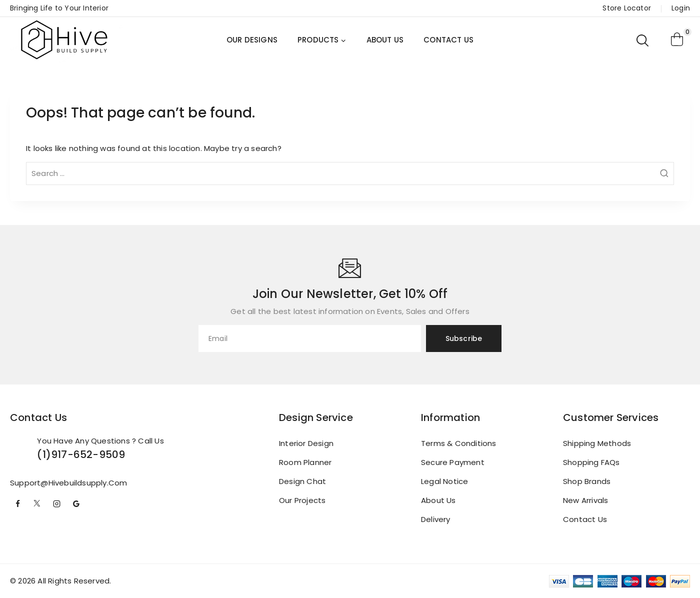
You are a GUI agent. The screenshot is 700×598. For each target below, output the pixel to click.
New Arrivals (585, 500)
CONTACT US (448, 40)
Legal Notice (444, 481)
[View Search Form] (643, 40)
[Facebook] (17, 504)
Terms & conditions (459, 443)
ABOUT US (385, 40)
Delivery (436, 519)
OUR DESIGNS (252, 40)
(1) (44, 454)
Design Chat (302, 481)
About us (438, 500)
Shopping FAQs (591, 462)
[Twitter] (37, 504)
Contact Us (585, 519)
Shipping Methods (597, 443)
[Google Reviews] (76, 504)
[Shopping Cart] (677, 40)
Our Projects (302, 500)
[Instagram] (56, 504)
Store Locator (627, 8)
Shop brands (587, 481)
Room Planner (305, 462)
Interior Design (306, 443)
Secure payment (453, 462)
